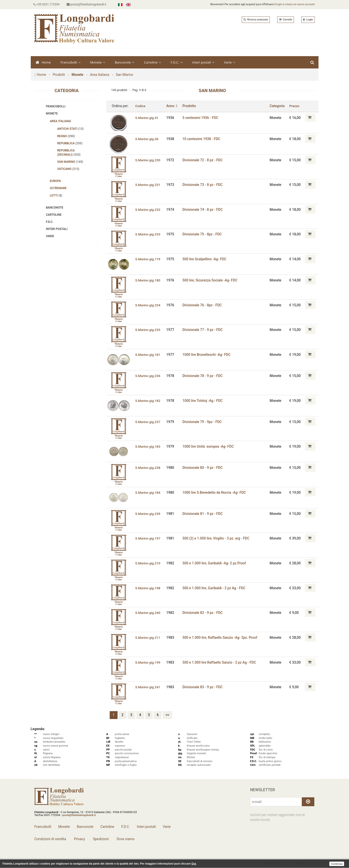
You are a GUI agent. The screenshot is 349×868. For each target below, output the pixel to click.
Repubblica (70, 143)
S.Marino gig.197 (148, 538)
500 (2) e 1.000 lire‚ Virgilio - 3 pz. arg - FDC (217, 538)
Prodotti (59, 75)
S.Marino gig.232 (148, 210)
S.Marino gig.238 (148, 468)
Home (43, 62)
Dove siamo (125, 839)
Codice (140, 106)
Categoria (278, 106)
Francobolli (70, 62)
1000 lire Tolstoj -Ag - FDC (203, 400)
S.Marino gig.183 (148, 446)
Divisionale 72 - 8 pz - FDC (203, 160)
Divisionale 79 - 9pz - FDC (203, 422)
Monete (98, 62)
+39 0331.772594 (47, 4)
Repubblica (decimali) (69, 153)
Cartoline (152, 62)
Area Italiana (100, 75)
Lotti (56, 196)
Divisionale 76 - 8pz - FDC (203, 305)
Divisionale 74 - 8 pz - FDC (203, 210)
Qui (194, 864)
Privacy (79, 839)
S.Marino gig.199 (148, 662)
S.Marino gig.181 (148, 355)
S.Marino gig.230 (148, 160)
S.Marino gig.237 (148, 422)
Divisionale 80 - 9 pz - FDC (203, 468)
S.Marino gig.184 (148, 492)
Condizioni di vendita (50, 839)
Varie (229, 62)
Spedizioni (100, 839)
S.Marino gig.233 (148, 234)
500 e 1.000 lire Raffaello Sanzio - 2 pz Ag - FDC (220, 662)
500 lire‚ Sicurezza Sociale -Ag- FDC (211, 280)
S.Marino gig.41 (147, 117)
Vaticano (68, 169)
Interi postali (203, 62)
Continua (337, 864)
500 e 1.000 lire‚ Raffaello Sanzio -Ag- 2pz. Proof (221, 638)
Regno (66, 136)
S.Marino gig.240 (148, 613)
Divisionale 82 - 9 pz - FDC (203, 613)
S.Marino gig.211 (148, 638)
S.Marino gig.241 (148, 687)
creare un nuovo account (300, 4)
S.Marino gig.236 (148, 376)
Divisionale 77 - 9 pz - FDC (203, 330)
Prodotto (190, 106)
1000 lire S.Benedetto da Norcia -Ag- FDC (215, 492)
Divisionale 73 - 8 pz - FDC (203, 185)
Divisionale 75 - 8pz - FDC (203, 234)
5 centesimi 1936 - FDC (201, 117)
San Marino (125, 75)
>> (167, 715)
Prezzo (295, 106)
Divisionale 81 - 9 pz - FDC (203, 514)
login (279, 4)
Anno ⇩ (173, 106)
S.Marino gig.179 (148, 259)
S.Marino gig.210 (148, 563)
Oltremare (58, 188)
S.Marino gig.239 (148, 514)
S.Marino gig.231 (148, 185)
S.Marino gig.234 (148, 305)
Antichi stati (70, 129)
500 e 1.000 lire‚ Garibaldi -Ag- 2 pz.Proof (215, 563)
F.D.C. (177, 62)
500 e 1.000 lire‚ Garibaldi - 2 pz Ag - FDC (215, 588)
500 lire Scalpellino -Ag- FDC (205, 259)
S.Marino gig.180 (148, 280)
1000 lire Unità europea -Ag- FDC (209, 446)
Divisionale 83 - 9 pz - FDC (203, 687)
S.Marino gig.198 (148, 588)
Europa (55, 181)
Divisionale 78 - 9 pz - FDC (203, 376)
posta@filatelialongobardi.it (88, 4)
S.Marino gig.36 (147, 139)
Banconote (125, 62)
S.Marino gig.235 (148, 330)
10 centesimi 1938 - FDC (202, 139)
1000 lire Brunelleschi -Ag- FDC (207, 355)
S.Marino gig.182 (148, 400)
